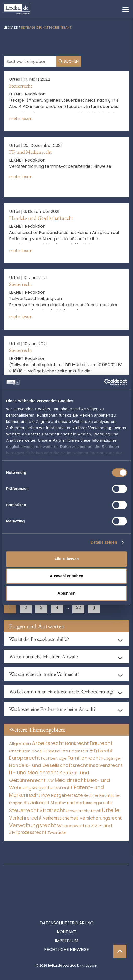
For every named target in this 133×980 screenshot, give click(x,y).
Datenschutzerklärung (67, 899)
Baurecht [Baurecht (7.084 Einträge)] (101, 743)
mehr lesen (21, 119)
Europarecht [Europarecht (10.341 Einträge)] (25, 758)
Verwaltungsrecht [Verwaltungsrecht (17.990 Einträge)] (33, 825)
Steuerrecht (21, 86)
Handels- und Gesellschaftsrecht (41, 218)
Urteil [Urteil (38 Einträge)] (96, 811)
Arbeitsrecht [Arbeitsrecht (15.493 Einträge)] (48, 743)
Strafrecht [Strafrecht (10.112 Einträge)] (52, 811)
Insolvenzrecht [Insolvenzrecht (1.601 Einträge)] (106, 765)
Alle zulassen (66, 559)
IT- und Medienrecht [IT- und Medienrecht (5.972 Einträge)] (34, 773)
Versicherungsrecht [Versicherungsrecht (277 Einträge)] (101, 818)
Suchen (69, 61)
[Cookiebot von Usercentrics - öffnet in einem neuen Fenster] (104, 382)
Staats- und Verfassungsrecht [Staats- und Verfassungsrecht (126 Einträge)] (81, 803)
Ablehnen (66, 593)
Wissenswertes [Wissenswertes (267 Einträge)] (74, 826)
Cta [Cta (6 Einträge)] (65, 751)
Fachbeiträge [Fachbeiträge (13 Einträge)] (54, 758)
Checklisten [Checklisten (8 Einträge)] (20, 751)
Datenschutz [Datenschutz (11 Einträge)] (81, 751)
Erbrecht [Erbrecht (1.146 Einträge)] (103, 751)
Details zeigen (104, 542)
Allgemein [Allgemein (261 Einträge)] (20, 744)
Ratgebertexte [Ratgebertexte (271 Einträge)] (67, 795)
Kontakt (67, 908)
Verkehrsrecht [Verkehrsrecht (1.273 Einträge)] (25, 818)
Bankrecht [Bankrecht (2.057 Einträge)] (77, 743)
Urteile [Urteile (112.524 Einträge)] (111, 810)
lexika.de (11, 28)
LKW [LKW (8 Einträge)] (50, 781)
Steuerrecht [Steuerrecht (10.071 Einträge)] (24, 811)
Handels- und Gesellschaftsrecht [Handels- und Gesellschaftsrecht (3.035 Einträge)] (49, 765)
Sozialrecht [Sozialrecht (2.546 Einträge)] (37, 802)
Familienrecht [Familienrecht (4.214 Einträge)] (84, 758)
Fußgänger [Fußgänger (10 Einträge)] (111, 758)
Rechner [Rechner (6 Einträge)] (91, 796)
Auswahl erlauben (66, 576)
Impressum (66, 917)
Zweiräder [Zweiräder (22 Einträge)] (57, 833)
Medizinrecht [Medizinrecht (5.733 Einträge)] (70, 780)
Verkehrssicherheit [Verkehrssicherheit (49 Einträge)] (61, 818)
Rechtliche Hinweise (66, 926)
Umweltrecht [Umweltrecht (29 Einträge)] (78, 811)
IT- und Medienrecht (30, 152)
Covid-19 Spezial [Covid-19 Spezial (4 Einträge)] (46, 751)
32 (78, 607)
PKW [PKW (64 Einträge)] (46, 795)
